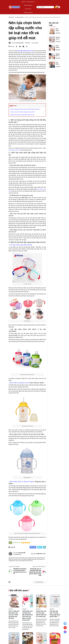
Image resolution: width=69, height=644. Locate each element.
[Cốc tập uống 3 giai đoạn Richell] (21, 245)
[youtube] (45, 554)
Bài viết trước (14, 567)
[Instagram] (43, 554)
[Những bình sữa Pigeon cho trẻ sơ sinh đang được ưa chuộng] (52, 55)
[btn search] (38, 7)
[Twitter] (40, 554)
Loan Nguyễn (20, 43)
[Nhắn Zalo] (65, 624)
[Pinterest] (42, 554)
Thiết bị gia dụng (28, 12)
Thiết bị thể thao (28, 5)
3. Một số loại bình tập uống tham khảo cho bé (22, 115)
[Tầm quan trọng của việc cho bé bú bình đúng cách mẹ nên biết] (52, 30)
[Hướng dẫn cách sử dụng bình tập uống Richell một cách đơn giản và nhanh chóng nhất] (28, 601)
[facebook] (37, 554)
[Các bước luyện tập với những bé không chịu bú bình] (52, 63)
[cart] (56, 7)
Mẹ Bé (24, 2)
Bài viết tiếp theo (39, 567)
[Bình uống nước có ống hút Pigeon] (22, 482)
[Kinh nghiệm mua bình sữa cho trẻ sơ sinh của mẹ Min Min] (52, 46)
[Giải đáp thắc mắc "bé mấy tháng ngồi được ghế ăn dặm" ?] (55, 601)
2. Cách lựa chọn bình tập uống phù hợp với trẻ (22, 112)
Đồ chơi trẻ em (31, 2)
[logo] (15, 7)
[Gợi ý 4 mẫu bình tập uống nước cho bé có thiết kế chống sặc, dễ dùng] (14, 601)
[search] (45, 7)
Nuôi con (40, 634)
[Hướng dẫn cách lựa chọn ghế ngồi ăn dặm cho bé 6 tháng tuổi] (41, 601)
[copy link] (27, 46)
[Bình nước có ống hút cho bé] (20, 383)
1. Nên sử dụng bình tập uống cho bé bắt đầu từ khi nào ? (25, 109)
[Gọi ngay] (65, 628)
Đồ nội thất (28, 9)
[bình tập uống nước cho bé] (25, 51)
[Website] (39, 554)
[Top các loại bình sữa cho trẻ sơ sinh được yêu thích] (52, 38)
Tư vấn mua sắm (14, 597)
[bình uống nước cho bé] (15, 150)
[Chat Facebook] (65, 632)
